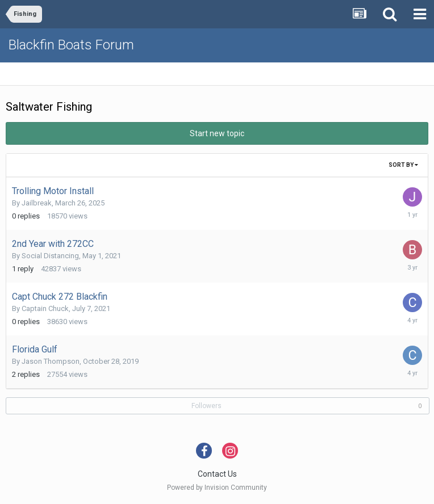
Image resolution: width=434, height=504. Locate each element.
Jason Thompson (51, 361)
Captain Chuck (45, 308)
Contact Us (217, 474)
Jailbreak (37, 203)
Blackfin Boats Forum (71, 45)
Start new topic (217, 133)
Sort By (403, 165)
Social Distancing (50, 256)
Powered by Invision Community (217, 488)
